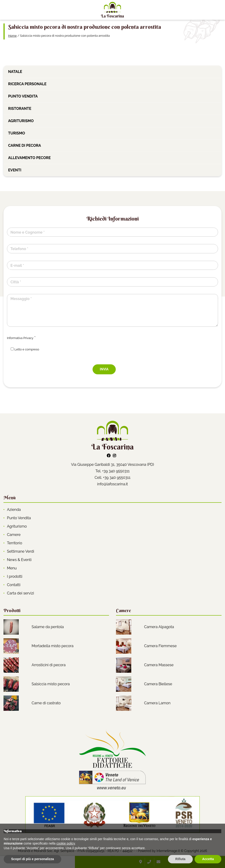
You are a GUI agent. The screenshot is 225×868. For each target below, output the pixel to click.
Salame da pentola (48, 627)
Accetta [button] (208, 859)
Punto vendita (23, 96)
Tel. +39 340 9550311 (112, 471)
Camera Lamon (157, 703)
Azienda (14, 510)
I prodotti (15, 576)
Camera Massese (159, 665)
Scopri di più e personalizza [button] (32, 859)
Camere (14, 535)
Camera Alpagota (159, 627)
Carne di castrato (46, 703)
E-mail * (17, 266)
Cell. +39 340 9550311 (113, 478)
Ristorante (20, 109)
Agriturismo (21, 121)
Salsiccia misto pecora (51, 684)
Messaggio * (21, 299)
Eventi (15, 170)
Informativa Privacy (20, 338)
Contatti (14, 585)
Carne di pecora (24, 145)
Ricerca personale (27, 84)
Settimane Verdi (21, 551)
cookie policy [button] (66, 843)
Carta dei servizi (21, 593)
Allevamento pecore (29, 158)
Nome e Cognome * (27, 232)
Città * (16, 282)
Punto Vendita (19, 518)
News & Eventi (19, 560)
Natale (15, 72)
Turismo (17, 133)
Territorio (14, 543)
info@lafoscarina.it (112, 484)
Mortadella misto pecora (53, 646)
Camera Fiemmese (160, 646)
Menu (12, 568)
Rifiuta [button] (180, 859)
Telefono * (19, 249)
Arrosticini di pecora (48, 665)
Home (12, 36)
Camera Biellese (158, 684)
